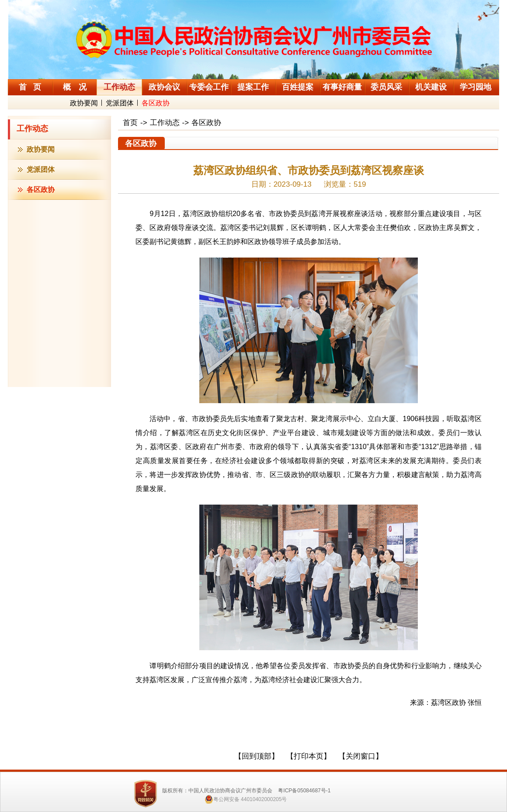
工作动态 (32, 129)
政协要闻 (84, 103)
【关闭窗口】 (361, 756)
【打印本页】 (309, 756)
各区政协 (156, 103)
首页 (130, 123)
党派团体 (120, 103)
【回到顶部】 (257, 756)
